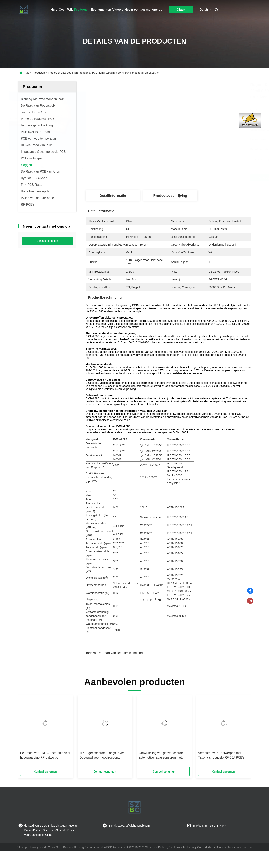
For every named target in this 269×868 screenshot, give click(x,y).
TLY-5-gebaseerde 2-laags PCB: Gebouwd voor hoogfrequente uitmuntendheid (102, 756)
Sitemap (22, 847)
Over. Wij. (66, 10)
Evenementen (101, 10)
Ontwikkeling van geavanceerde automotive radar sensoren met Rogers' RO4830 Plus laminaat (161, 756)
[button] (31, 732)
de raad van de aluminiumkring (120, 653)
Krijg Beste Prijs (191, 178)
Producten (82, 10)
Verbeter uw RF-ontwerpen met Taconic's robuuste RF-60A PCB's (221, 755)
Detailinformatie (113, 196)
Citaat (181, 10)
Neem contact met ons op (144, 10)
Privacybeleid (38, 847)
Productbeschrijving (170, 196)
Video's (118, 10)
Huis (54, 10)
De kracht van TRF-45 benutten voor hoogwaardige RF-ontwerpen (45, 755)
